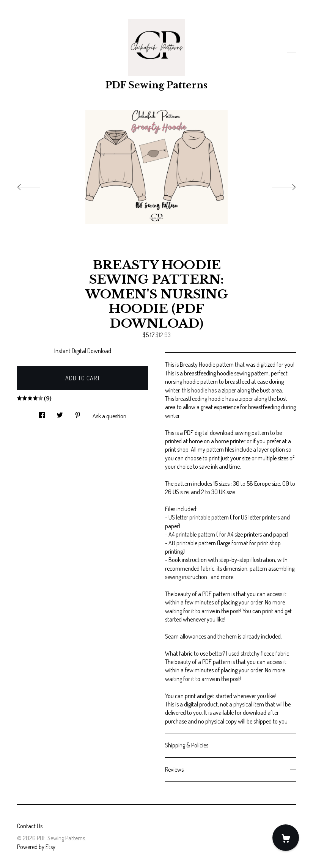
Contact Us (30, 826)
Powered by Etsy (36, 847)
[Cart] (286, 838)
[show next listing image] (277, 185)
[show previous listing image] (36, 185)
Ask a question (109, 416)
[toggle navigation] (291, 49)
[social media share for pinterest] (78, 413)
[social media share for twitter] (60, 413)
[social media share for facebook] (42, 413)
